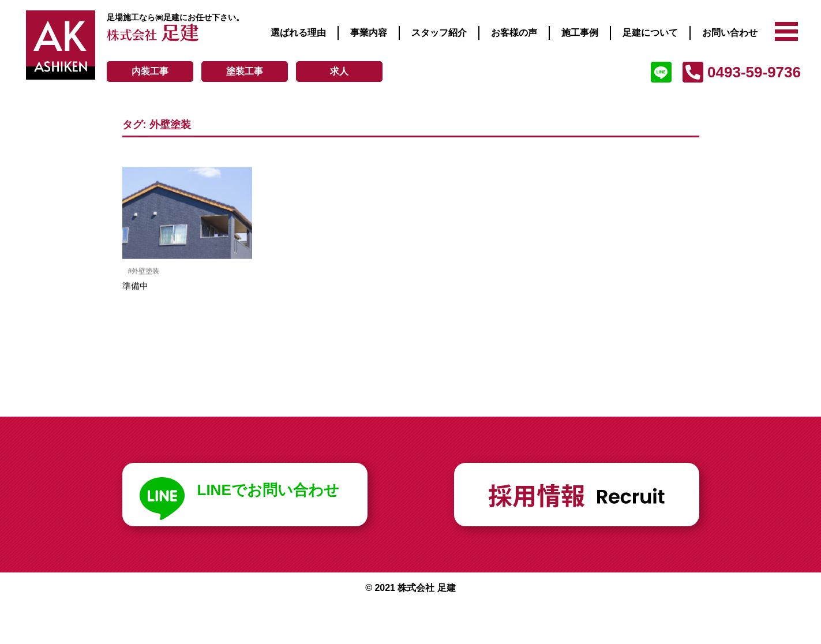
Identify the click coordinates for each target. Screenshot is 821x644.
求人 (339, 71)
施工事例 (580, 33)
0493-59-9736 (754, 72)
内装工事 (150, 71)
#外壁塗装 (144, 272)
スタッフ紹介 (439, 33)
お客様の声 (514, 33)
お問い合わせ (730, 33)
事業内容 (369, 33)
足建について (650, 33)
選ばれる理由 (298, 33)
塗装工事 (245, 71)
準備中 (135, 287)
